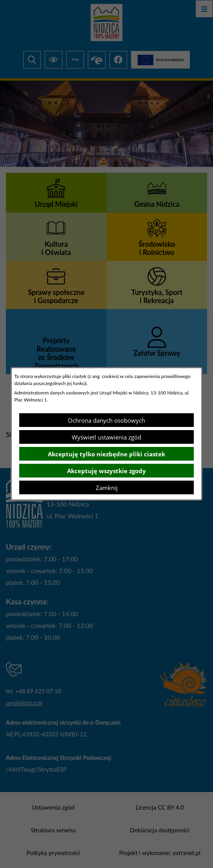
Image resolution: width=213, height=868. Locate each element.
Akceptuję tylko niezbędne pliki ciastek (106, 454)
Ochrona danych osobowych (106, 420)
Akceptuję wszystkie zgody (106, 471)
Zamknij (107, 488)
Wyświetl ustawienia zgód (106, 437)
